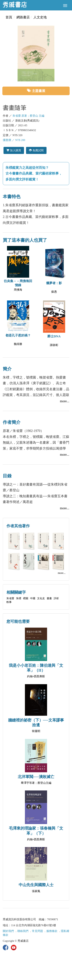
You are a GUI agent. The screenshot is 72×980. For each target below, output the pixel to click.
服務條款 (52, 931)
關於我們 (8, 931)
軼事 (9, 602)
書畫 (49, 598)
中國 (33, 598)
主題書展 (36, 91)
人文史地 (40, 17)
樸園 (26, 598)
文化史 (41, 598)
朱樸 (19, 598)
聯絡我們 (23, 931)
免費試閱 (36, 150)
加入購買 (14, 150)
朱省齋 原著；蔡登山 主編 (29, 116)
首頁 (9, 17)
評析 (56, 598)
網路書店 (23, 17)
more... (65, 401)
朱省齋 (10, 598)
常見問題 (37, 931)
